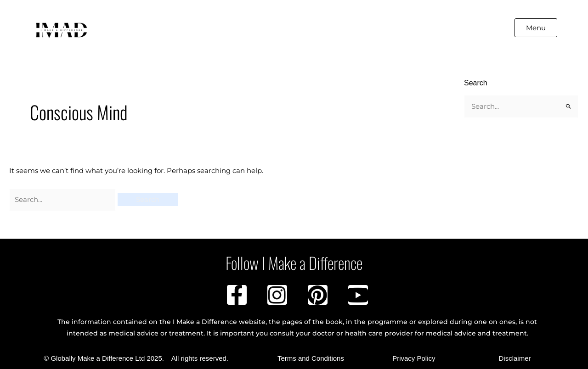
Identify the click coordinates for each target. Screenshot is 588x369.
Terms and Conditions (311, 358)
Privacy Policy (414, 358)
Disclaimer (514, 358)
